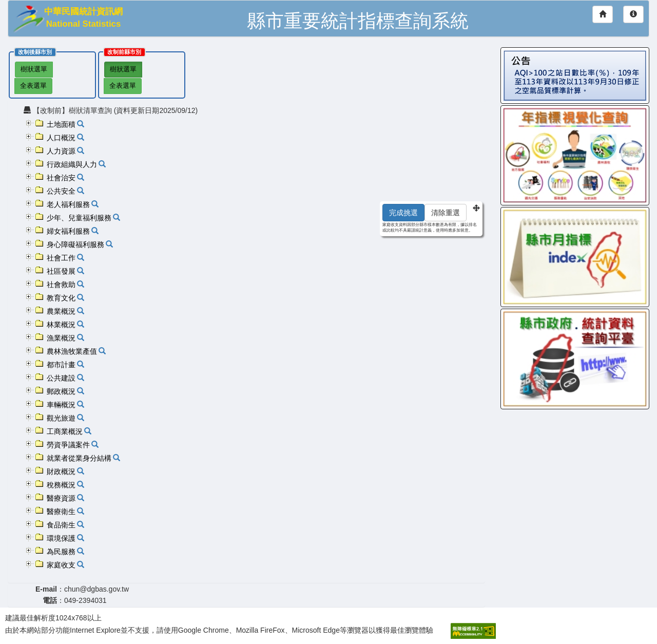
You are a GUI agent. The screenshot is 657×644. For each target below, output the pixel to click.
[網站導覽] (633, 14)
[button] (30, 123)
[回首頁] (603, 14)
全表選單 (33, 86)
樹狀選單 (34, 69)
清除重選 (446, 213)
